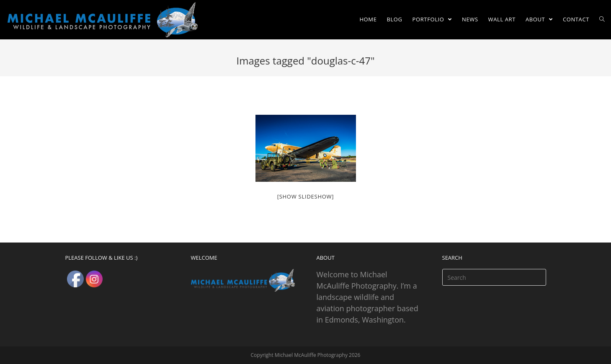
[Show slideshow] (306, 196)
